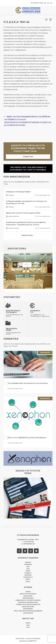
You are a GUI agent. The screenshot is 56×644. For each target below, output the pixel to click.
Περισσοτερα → (28, 235)
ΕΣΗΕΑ (28, 10)
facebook (19, 551)
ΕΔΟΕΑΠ (28, 562)
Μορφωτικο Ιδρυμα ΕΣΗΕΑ (28, 602)
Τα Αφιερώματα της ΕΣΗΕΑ (16, 331)
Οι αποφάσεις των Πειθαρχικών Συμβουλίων (40, 313)
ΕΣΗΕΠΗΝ (28, 575)
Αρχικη (28, 592)
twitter (25, 551)
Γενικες (11, 195)
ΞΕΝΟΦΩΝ (28, 564)
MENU (5, 3)
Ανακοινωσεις (14, 216)
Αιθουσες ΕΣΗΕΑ (17, 249)
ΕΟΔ (28, 569)
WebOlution (32, 641)
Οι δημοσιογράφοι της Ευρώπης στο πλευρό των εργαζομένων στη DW (26, 202)
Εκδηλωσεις (28, 596)
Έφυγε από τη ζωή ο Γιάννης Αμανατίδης (23, 213)
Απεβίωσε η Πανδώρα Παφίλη (18, 192)
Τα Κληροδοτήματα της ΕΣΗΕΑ (16, 313)
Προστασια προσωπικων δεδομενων (28, 611)
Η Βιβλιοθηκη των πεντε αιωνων (28, 600)
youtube (36, 551)
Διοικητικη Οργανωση (28, 594)
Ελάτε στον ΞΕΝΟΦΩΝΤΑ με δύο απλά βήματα (27, 438)
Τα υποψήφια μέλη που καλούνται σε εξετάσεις (28, 383)
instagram (31, 551)
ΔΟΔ (28, 567)
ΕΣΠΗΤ (28, 579)
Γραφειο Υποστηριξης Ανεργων (28, 604)
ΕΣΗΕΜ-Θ (28, 573)
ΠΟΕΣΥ (28, 571)
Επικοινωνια (28, 609)
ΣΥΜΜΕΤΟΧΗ (28, 157)
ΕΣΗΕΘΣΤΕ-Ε (28, 577)
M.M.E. (28, 581)
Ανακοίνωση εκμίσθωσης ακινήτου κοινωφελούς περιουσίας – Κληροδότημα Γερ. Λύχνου (26, 223)
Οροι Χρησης (28, 613)
